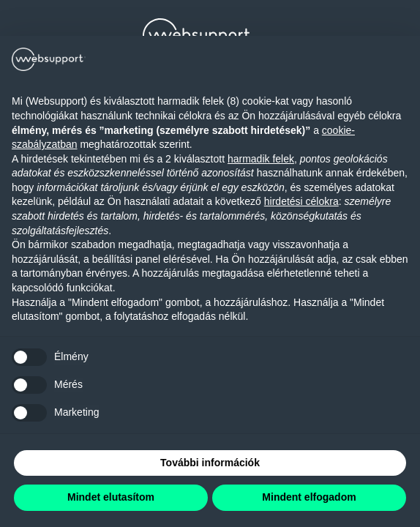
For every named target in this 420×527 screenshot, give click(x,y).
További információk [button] (210, 463)
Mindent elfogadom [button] (309, 497)
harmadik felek (261, 159)
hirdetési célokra (301, 201)
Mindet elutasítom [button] (111, 497)
